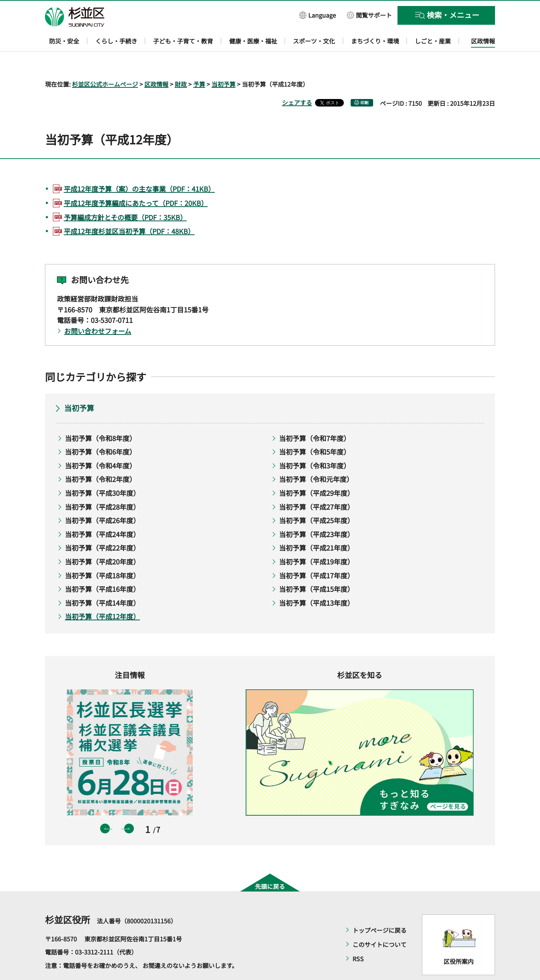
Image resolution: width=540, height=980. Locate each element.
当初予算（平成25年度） (316, 499)
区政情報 (156, 62)
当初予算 (223, 62)
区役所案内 (459, 940)
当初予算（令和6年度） (100, 430)
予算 (199, 62)
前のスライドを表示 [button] (105, 807)
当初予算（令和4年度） (100, 444)
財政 (181, 62)
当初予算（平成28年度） (102, 485)
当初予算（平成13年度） (316, 581)
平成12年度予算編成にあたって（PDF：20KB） (136, 181)
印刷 (364, 81)
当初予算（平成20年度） (102, 540)
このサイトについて (379, 923)
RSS (358, 937)
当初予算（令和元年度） (316, 458)
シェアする (297, 81)
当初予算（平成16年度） (102, 567)
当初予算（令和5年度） (315, 430)
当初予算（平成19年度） (316, 540)
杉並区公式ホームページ (105, 62)
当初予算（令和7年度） (315, 416)
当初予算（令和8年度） (100, 416)
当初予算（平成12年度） (102, 595)
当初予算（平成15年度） (316, 567)
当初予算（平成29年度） (316, 471)
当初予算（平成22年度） (102, 526)
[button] (318, 15)
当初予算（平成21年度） (316, 526)
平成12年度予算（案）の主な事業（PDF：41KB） (139, 167)
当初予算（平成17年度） (316, 554)
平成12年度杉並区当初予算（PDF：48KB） (129, 210)
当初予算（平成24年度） (102, 512)
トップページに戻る (379, 908)
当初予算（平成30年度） (102, 471)
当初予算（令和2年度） (100, 458)
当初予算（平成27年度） (316, 485)
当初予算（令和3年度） (315, 444)
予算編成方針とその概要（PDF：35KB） (125, 195)
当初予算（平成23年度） (316, 512)
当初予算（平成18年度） (102, 554)
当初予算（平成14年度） (102, 581)
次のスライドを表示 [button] (129, 807)
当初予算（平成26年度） (102, 499)
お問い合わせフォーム (98, 309)
